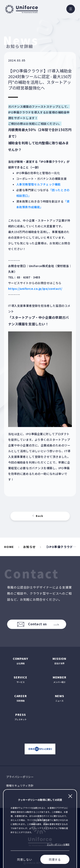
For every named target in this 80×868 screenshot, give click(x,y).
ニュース (60, 698)
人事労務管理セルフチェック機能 (38, 184)
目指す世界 (60, 661)
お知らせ (30, 547)
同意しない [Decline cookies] (25, 859)
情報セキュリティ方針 (20, 786)
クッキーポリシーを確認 (58, 844)
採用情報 (21, 698)
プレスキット (21, 717)
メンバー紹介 (60, 679)
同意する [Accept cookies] (55, 859)
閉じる (70, 796)
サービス (21, 679)
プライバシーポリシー (20, 777)
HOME (9, 547)
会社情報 (21, 661)
